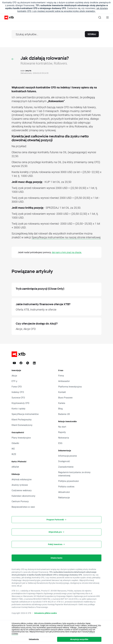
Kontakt (62, 392)
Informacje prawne (68, 456)
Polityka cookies (66, 486)
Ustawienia (34, 639)
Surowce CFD (18, 398)
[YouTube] (14, 363)
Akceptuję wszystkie (79, 639)
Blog (61, 408)
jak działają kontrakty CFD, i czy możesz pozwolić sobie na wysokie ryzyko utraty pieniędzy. (63, 10)
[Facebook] (21, 363)
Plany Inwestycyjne (21, 438)
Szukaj (92, 34)
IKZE (14, 454)
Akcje (14, 376)
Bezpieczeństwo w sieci (23, 507)
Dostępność (64, 461)
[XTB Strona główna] (8, 18)
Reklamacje (64, 497)
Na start (62, 427)
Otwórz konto (57, 558)
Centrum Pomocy (20, 501)
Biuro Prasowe (65, 398)
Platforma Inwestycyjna (70, 387)
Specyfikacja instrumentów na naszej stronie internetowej (66, 237)
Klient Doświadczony (22, 425)
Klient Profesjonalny (22, 419)
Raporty (62, 432)
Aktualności (64, 492)
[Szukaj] (100, 17)
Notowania (64, 438)
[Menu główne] (107, 17)
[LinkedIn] (34, 363)
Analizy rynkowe (20, 485)
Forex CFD (17, 387)
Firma (61, 376)
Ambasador (64, 381)
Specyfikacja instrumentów (25, 414)
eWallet (15, 467)
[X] (28, 363)
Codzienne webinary (22, 490)
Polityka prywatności (69, 481)
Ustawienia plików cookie (46, 613)
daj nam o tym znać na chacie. (67, 252)
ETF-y (14, 381)
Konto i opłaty (18, 408)
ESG (60, 443)
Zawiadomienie (66, 467)
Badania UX (64, 414)
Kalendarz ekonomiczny (23, 496)
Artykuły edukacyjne (22, 479)
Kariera (62, 403)
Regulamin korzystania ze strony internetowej (74, 474)
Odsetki (15, 443)
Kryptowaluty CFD (20, 403)
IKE (13, 449)
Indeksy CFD (18, 392)
